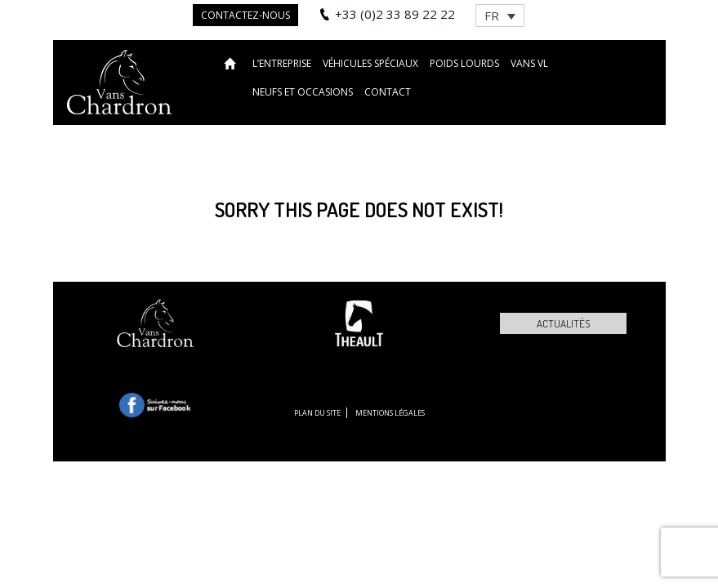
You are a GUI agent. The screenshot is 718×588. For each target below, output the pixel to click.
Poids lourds (464, 63)
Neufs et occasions (303, 92)
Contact (388, 92)
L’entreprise (282, 63)
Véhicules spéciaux (370, 63)
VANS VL (529, 63)
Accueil (232, 62)
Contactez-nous (245, 15)
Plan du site (317, 413)
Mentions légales (390, 413)
